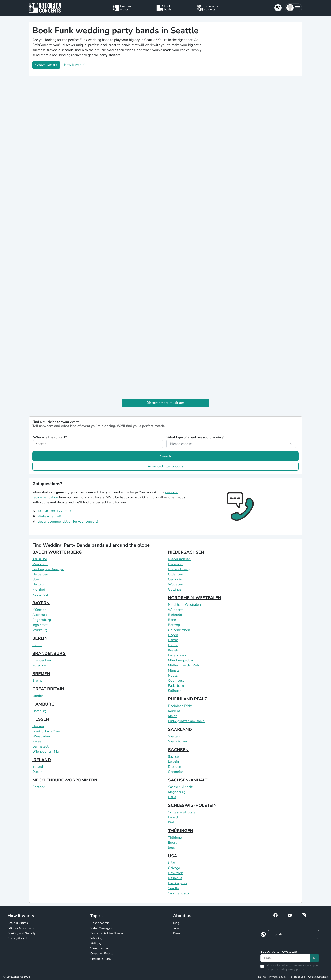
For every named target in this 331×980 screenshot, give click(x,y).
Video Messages (101, 928)
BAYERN (41, 603)
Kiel (171, 822)
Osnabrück (176, 579)
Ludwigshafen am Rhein (186, 721)
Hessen (38, 726)
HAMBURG (43, 704)
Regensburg (42, 620)
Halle (172, 797)
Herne (173, 645)
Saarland (175, 736)
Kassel (37, 741)
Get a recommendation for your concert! (68, 522)
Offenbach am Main (47, 752)
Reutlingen (41, 595)
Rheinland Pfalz (180, 706)
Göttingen (176, 589)
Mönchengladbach (182, 660)
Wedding (96, 938)
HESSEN (41, 719)
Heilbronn (40, 584)
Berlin (37, 645)
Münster (174, 670)
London (38, 696)
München (39, 610)
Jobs (176, 928)
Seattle (174, 888)
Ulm (36, 579)
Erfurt (172, 843)
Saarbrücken (177, 741)
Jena (171, 848)
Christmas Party (101, 959)
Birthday (96, 943)
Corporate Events (102, 954)
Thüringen (176, 838)
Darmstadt (40, 746)
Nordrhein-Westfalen (184, 605)
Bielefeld (175, 615)
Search (165, 456)
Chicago (174, 868)
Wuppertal (176, 610)
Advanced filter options (165, 466)
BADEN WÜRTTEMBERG (57, 552)
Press (177, 933)
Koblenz (174, 711)
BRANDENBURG (49, 654)
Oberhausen (177, 681)
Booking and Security (22, 933)
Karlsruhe (40, 559)
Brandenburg (42, 660)
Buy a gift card (17, 938)
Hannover (175, 564)
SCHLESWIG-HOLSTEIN (192, 805)
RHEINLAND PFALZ (187, 699)
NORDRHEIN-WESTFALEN (195, 598)
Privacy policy (277, 977)
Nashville (175, 878)
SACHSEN (178, 750)
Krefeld (174, 650)
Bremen (38, 681)
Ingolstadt (40, 625)
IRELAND (42, 760)
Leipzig (173, 762)
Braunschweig (179, 569)
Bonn (172, 620)
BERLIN (40, 638)
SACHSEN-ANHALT (188, 780)
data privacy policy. (292, 969)
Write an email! (49, 516)
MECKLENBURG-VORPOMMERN (65, 780)
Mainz (172, 716)
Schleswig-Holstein (183, 812)
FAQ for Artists (18, 923)
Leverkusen (177, 655)
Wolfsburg (176, 584)
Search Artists (46, 65)
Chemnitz (175, 772)
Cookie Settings (318, 977)
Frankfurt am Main (46, 731)
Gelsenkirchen (179, 630)
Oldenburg (176, 574)
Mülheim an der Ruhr (184, 665)
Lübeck (173, 817)
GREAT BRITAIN (48, 689)
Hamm (173, 640)
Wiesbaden (41, 736)
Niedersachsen (179, 559)
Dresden (175, 767)
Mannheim (40, 564)
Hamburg (39, 711)
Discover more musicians (166, 403)
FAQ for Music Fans (21, 928)
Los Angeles (178, 883)
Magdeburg (177, 792)
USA (173, 856)
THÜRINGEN (181, 831)
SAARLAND (180, 729)
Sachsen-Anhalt (180, 787)
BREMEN (41, 674)
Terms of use (297, 977)
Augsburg (40, 615)
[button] (294, 8)
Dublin (37, 772)
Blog (176, 923)
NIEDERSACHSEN (186, 552)
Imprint (261, 977)
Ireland (38, 767)
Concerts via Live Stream (107, 933)
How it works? (75, 65)
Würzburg (40, 630)
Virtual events (100, 948)
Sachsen (174, 757)
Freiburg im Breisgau (48, 569)
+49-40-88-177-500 (54, 511)
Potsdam (39, 665)
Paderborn (176, 686)
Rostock (38, 787)
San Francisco (178, 893)
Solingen (175, 691)
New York (175, 873)
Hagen (173, 635)
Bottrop (174, 625)
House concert (100, 923)
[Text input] (285, 958)
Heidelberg (41, 574)
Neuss (173, 676)
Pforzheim (40, 589)
